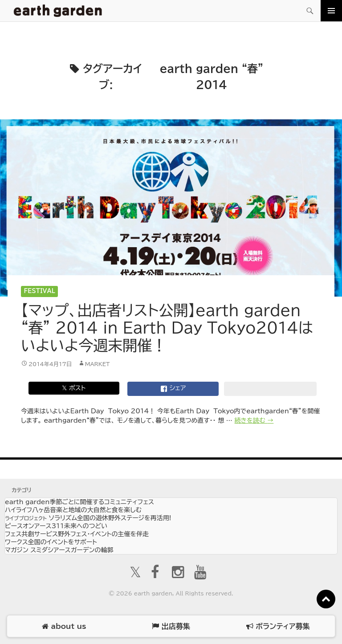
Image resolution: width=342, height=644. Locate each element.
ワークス (51, 542)
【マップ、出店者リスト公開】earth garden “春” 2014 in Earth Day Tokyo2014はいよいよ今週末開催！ (167, 328)
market (98, 364)
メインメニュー (331, 11)
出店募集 (171, 626)
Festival (40, 291)
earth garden (79, 502)
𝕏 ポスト (74, 388)
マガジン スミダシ (59, 550)
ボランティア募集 (278, 626)
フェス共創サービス (77, 534)
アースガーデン (58, 11)
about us (64, 626)
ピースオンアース (56, 526)
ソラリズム (88, 518)
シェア (173, 389)
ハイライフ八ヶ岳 (73, 510)
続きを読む (254, 420)
